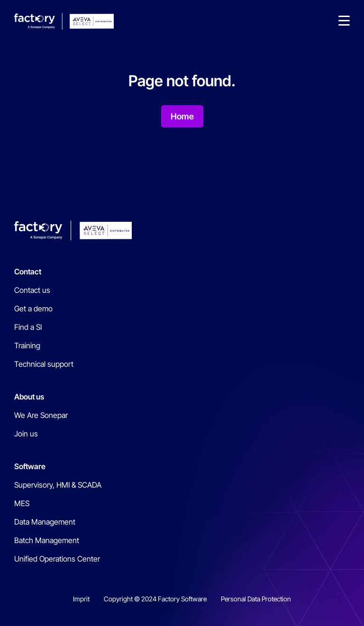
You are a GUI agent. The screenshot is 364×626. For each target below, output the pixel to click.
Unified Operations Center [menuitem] (57, 559)
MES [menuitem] (22, 503)
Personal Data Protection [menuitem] (256, 599)
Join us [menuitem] (26, 434)
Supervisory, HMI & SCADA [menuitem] (58, 485)
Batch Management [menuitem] (47, 540)
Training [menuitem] (27, 345)
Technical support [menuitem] (44, 364)
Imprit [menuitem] (81, 599)
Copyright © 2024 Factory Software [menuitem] (155, 599)
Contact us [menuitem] (32, 290)
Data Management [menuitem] (45, 522)
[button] (344, 21)
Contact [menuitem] (28, 272)
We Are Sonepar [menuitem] (41, 415)
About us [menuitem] (29, 397)
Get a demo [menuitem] (33, 308)
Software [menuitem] (30, 466)
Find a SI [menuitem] (28, 327)
